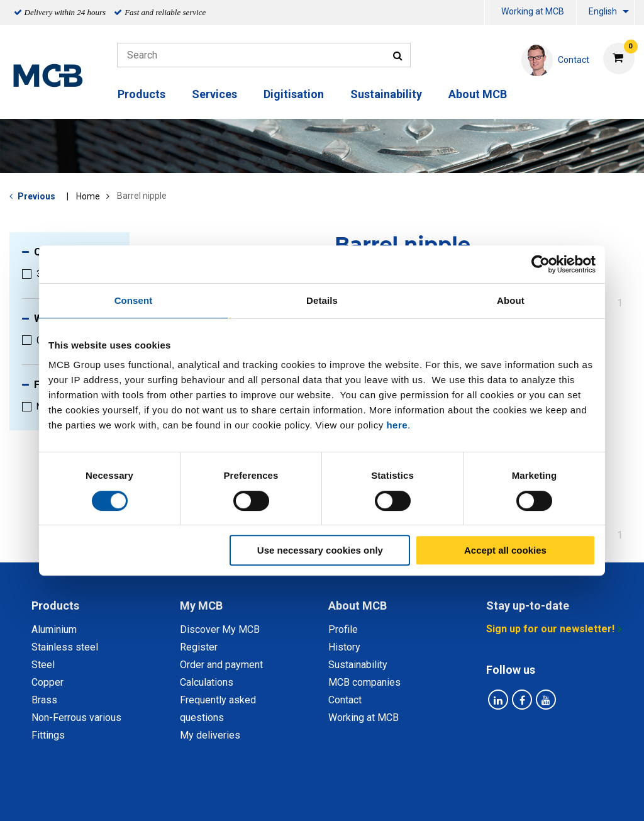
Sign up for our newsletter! (550, 629)
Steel (43, 665)
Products (142, 94)
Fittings (48, 735)
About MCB (478, 94)
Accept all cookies (505, 550)
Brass (44, 700)
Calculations (207, 682)
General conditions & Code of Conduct (339, 797)
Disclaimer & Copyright (490, 797)
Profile (343, 629)
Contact (345, 700)
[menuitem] (487, 13)
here (397, 425)
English (603, 11)
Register (199, 647)
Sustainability (386, 94)
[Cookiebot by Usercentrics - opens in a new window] (541, 264)
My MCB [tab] (201, 606)
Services (214, 94)
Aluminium (54, 629)
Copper (47, 682)
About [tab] (511, 300)
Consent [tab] (134, 300)
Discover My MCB (220, 629)
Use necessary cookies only (320, 550)
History (344, 647)
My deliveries (210, 735)
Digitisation (294, 94)
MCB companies (364, 682)
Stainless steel (65, 647)
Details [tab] (322, 300)
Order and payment (221, 665)
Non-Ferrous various (76, 718)
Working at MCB (533, 11)
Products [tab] (55, 606)
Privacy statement (198, 797)
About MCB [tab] (358, 606)
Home (88, 196)
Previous (36, 196)
